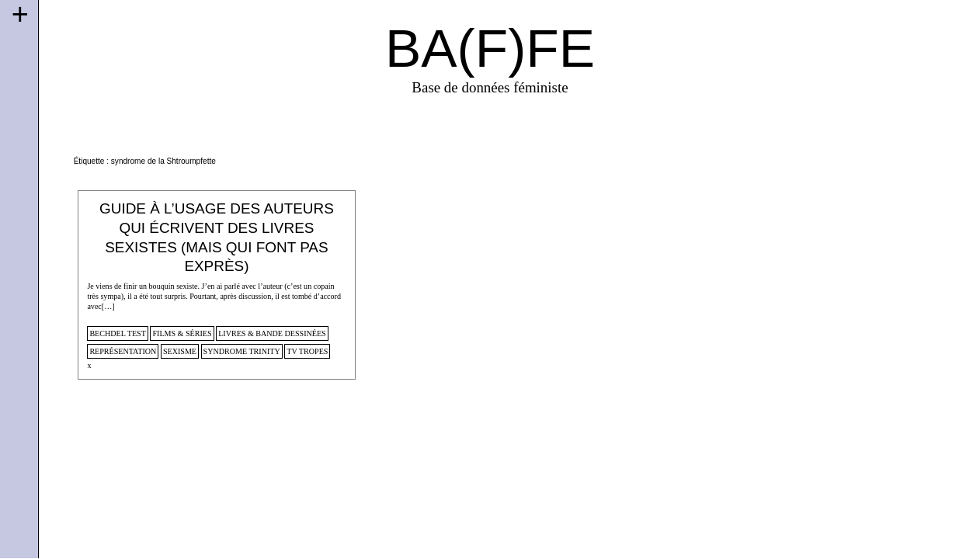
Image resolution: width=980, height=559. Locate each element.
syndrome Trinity (242, 351)
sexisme (180, 351)
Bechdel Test (118, 333)
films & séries (182, 333)
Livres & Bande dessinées (272, 333)
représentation (123, 351)
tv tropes (307, 351)
